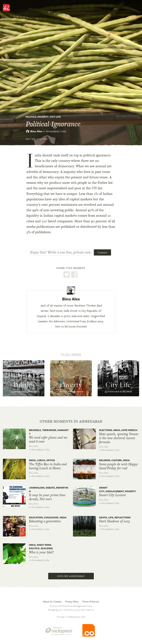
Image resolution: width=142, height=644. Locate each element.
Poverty (43, 117)
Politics (31, 117)
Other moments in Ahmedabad (71, 422)
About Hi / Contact (52, 602)
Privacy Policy (72, 602)
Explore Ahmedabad (71, 576)
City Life (55, 117)
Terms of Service (91, 602)
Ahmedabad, (56, 131)
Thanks (102, 253)
